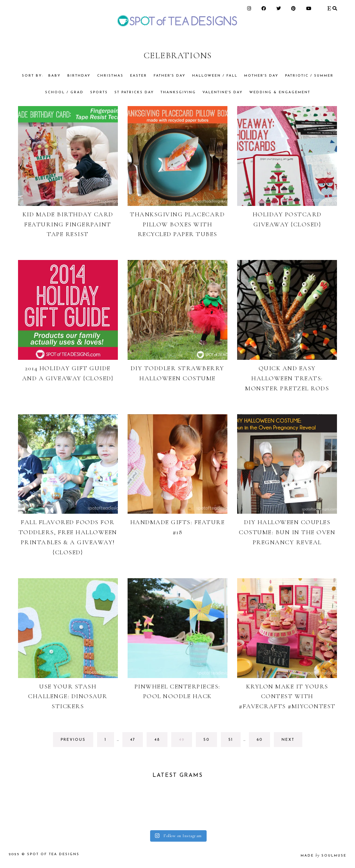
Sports (99, 92)
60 (263, 742)
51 (234, 742)
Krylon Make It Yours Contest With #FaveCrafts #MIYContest (287, 696)
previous (73, 740)
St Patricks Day (134, 92)
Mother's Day (261, 76)
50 (210, 742)
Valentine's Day (223, 92)
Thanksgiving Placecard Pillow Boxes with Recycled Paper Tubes (177, 224)
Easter (138, 76)
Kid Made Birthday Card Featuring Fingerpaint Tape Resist (68, 224)
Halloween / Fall (215, 76)
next (288, 740)
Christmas (110, 76)
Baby (54, 76)
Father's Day (170, 76)
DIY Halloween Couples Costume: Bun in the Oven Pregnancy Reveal (287, 532)
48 (160, 742)
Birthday (79, 76)
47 (136, 742)
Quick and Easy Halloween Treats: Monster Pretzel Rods (287, 378)
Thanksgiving (178, 92)
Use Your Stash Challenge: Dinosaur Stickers (68, 696)
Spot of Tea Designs (53, 854)
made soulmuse (323, 856)
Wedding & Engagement (280, 92)
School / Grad (64, 92)
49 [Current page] (185, 742)
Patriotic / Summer (309, 76)
